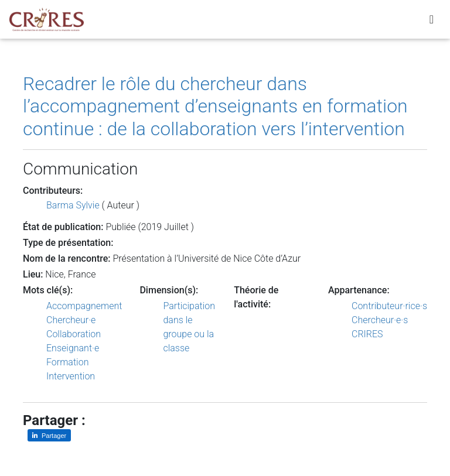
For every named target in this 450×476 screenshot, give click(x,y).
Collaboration (74, 334)
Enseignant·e (73, 348)
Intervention (71, 376)
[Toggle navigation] (432, 22)
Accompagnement (84, 306)
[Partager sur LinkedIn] (49, 435)
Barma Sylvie (73, 205)
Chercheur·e (71, 320)
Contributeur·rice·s (389, 306)
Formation (67, 362)
